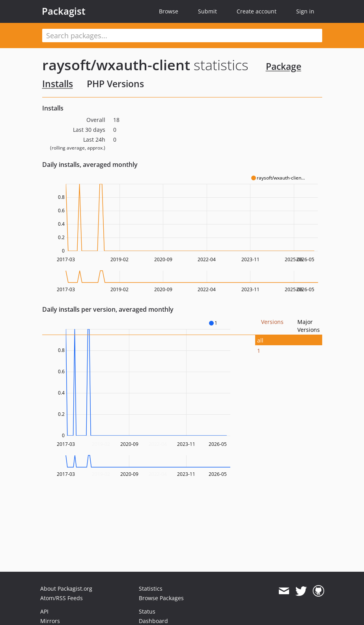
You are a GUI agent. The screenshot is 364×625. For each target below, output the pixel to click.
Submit (207, 11)
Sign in (305, 11)
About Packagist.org (66, 589)
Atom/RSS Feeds (62, 598)
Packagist (64, 11)
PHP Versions (115, 84)
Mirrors (50, 621)
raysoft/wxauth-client (116, 65)
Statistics (151, 589)
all (260, 340)
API (44, 611)
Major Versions (309, 326)
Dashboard (153, 621)
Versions (272, 322)
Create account (257, 11)
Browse (169, 11)
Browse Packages (161, 598)
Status (147, 611)
